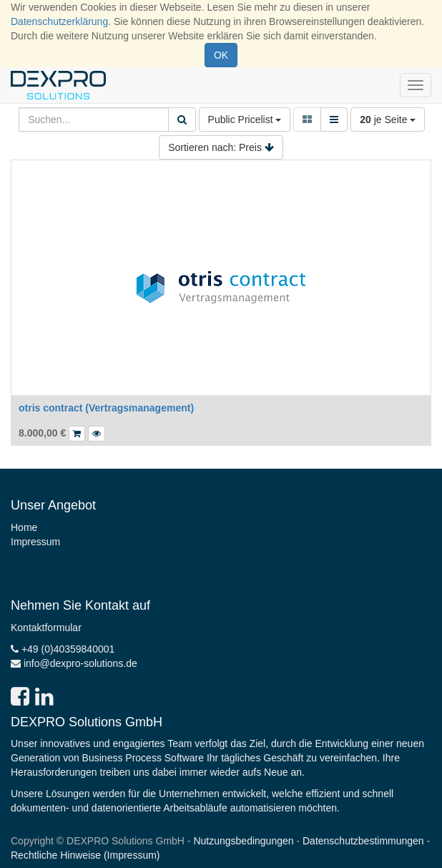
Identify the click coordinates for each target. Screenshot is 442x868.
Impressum (35, 542)
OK (221, 55)
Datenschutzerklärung (59, 21)
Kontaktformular (46, 628)
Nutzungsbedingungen (243, 841)
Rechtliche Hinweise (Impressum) (85, 855)
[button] (97, 434)
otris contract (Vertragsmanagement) (106, 408)
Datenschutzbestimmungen (363, 841)
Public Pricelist (245, 120)
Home (24, 527)
